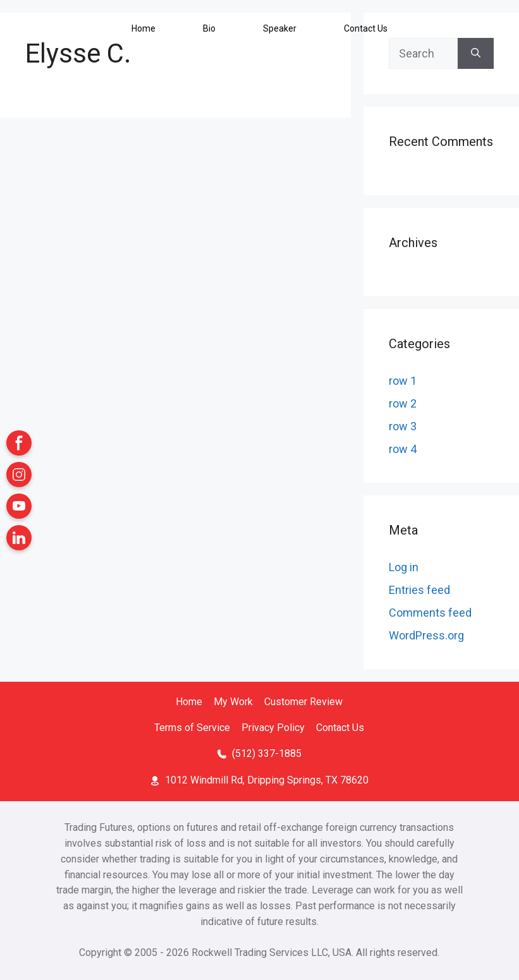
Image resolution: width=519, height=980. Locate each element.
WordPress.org (426, 635)
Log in (404, 567)
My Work (233, 702)
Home (189, 702)
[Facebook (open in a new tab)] (19, 443)
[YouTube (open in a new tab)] (19, 506)
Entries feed (419, 590)
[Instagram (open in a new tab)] (19, 475)
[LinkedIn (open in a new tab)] (19, 538)
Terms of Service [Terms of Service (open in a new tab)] (192, 728)
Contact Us (340, 728)
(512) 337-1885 (267, 753)
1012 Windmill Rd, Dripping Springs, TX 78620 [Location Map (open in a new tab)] (267, 780)
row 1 (403, 381)
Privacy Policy (273, 728)
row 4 (403, 449)
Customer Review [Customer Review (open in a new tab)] (303, 702)
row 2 (403, 403)
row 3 (403, 426)
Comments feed (430, 613)
